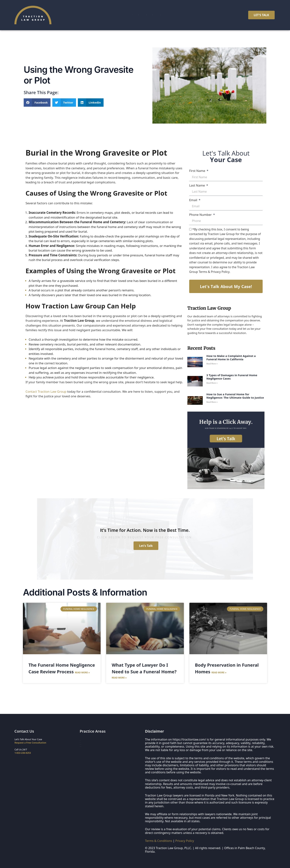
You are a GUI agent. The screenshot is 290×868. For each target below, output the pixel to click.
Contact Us (193, 15)
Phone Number (201, 215)
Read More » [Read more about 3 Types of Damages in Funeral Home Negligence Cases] (212, 383)
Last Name (198, 185)
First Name (198, 171)
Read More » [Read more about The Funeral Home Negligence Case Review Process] (82, 672)
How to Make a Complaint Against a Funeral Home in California (231, 357)
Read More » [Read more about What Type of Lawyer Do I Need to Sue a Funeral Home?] (119, 678)
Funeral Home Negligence (93, 751)
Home (96, 15)
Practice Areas (119, 15)
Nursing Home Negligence (94, 745)
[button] (37, 103)
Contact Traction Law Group (46, 391)
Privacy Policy (185, 841)
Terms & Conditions (159, 841)
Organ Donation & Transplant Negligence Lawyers (106, 761)
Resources (170, 15)
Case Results (146, 15)
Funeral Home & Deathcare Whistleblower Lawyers (107, 756)
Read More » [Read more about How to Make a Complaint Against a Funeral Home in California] (212, 364)
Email (194, 200)
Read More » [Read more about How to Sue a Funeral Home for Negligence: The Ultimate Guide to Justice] (212, 402)
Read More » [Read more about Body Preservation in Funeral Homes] (219, 672)
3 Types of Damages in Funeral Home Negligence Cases (232, 377)
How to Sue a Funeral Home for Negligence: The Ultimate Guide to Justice (235, 396)
